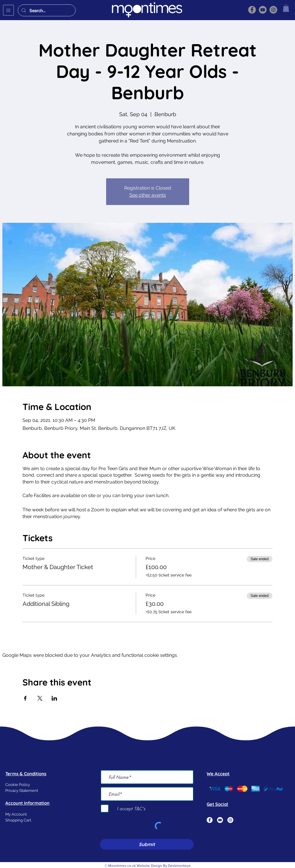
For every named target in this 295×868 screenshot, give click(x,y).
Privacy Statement (22, 791)
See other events (148, 195)
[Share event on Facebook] (25, 698)
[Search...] (46, 10)
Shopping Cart (18, 820)
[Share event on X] (40, 698)
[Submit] (147, 844)
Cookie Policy (18, 785)
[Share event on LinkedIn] (54, 698)
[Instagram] (273, 10)
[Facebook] (252, 10)
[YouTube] (263, 10)
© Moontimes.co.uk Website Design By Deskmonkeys (148, 866)
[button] (9, 10)
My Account (16, 814)
